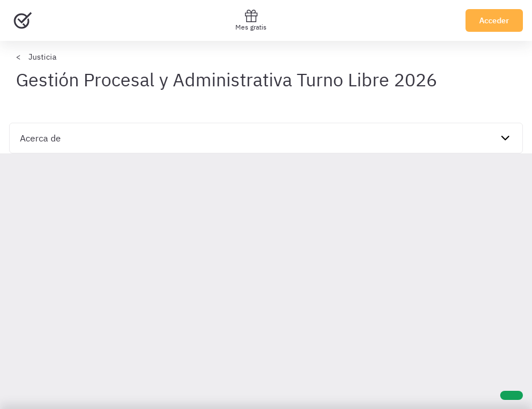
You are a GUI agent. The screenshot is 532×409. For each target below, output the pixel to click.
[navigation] (266, 138)
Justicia (42, 57)
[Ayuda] (512, 395)
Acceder (494, 20)
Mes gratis (251, 20)
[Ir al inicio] (23, 20)
